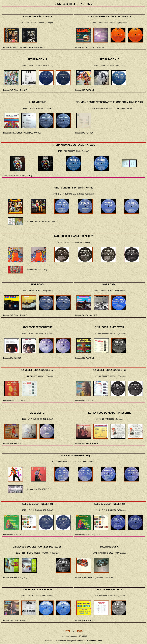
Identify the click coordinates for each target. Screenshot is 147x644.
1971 (67, 631)
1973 (80, 631)
